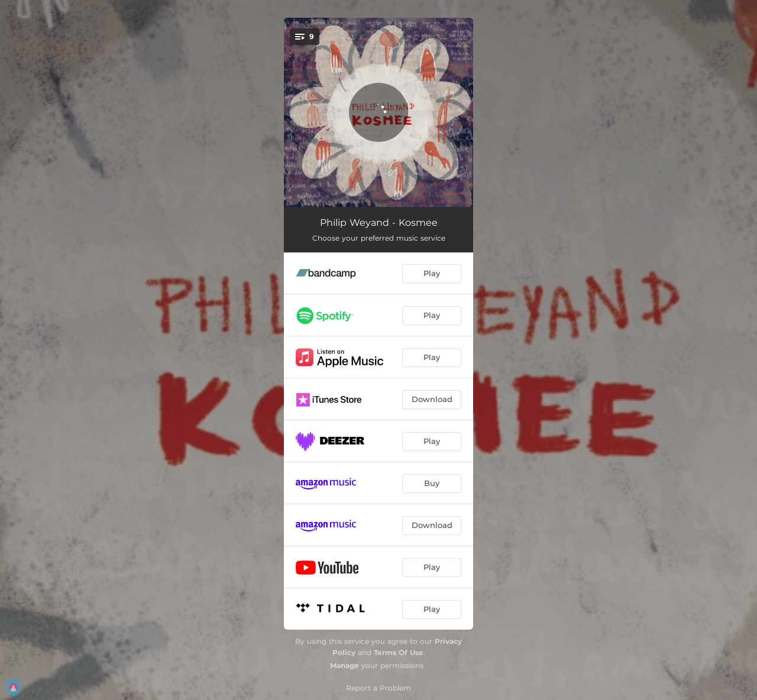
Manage (344, 665)
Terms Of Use (399, 652)
